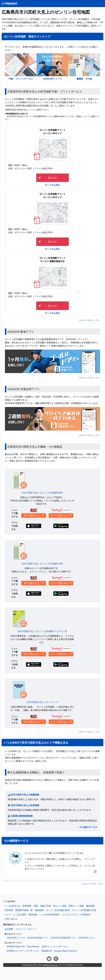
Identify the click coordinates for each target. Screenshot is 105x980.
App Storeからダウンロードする (34, 526)
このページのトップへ (89, 320)
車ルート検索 (60, 906)
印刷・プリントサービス (21, 67)
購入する (52, 178)
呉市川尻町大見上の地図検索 (25, 795)
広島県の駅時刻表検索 (22, 816)
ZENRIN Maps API (16, 946)
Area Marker (33, 946)
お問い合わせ (11, 919)
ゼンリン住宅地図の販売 (58, 910)
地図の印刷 (46, 906)
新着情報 (27, 906)
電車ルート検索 (76, 906)
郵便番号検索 (22, 910)
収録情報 (33, 915)
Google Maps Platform (66, 951)
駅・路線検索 (37, 910)
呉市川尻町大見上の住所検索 (25, 805)
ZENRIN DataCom (50, 965)
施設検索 (90, 906)
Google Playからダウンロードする (61, 526)
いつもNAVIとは (12, 906)
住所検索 (9, 910)
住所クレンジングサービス (55, 946)
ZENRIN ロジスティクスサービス (23, 951)
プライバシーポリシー (26, 929)
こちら (30, 110)
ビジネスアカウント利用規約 (76, 915)
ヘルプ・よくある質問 (15, 915)
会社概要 (9, 929)
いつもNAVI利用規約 (50, 915)
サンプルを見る (52, 185)
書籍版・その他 (84, 67)
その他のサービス (89, 827)
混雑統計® (47, 951)
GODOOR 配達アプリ (38, 938)
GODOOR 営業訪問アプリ (63, 938)
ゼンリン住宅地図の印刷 (84, 910)
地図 (36, 906)
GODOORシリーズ (52, 67)
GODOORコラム (86, 938)
